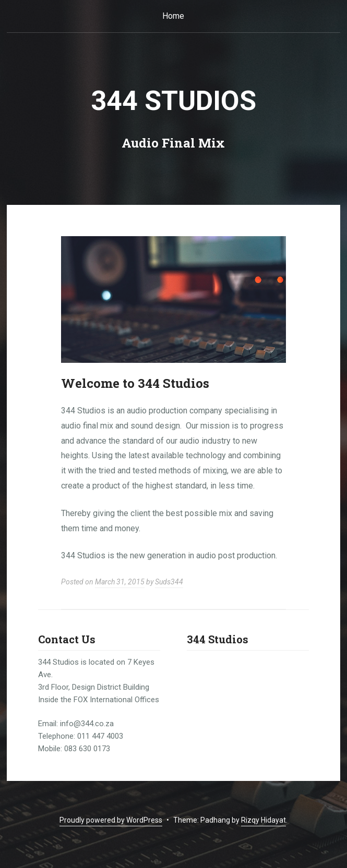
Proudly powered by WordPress (111, 820)
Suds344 (169, 582)
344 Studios (173, 101)
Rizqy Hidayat (264, 820)
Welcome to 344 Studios (135, 383)
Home (173, 16)
